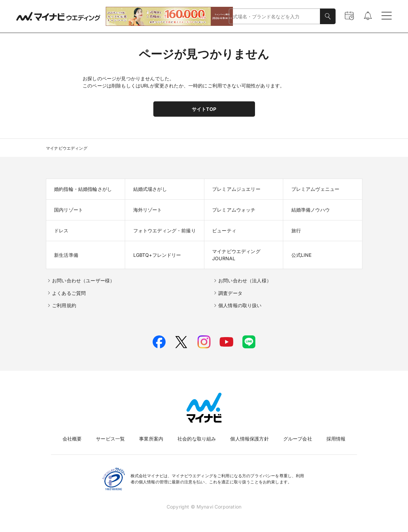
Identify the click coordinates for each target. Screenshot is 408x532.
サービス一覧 (110, 439)
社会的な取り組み (197, 439)
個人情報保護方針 (249, 439)
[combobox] (275, 16)
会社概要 (72, 439)
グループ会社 (298, 439)
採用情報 (336, 439)
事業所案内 (151, 439)
